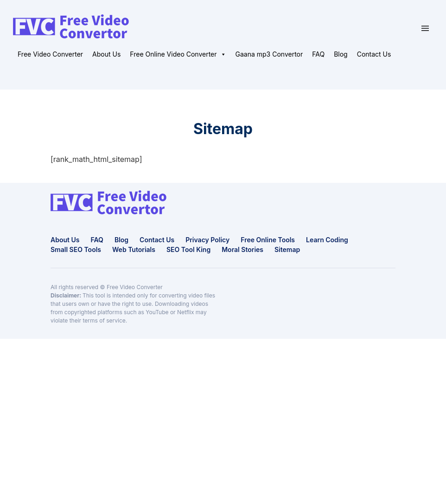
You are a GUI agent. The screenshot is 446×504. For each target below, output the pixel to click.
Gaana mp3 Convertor (269, 54)
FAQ (318, 54)
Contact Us (374, 54)
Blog (341, 54)
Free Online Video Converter (178, 54)
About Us (106, 54)
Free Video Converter (50, 54)
